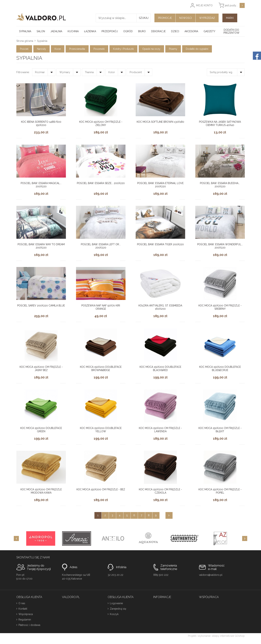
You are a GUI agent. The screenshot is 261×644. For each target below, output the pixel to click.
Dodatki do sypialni (197, 49)
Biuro (142, 31)
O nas (22, 603)
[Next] (245, 538)
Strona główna (25, 41)
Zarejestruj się (118, 609)
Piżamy (173, 49)
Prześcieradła (77, 49)
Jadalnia (56, 31)
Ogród (128, 31)
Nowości (186, 18)
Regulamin (25, 620)
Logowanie (116, 603)
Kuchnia (73, 31)
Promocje (165, 18)
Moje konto (204, 5)
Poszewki (99, 49)
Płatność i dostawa (29, 625)
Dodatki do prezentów (231, 31)
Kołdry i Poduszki (123, 49)
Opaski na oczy (151, 49)
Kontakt (23, 609)
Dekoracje (158, 31)
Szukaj (144, 18)
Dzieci (175, 31)
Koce (58, 49)
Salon (41, 31)
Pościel (24, 49)
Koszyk (114, 614)
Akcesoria (191, 31)
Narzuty (42, 49)
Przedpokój (110, 31)
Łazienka (90, 31)
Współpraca (26, 614)
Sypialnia (25, 31)
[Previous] (16, 538)
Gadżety (209, 31)
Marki (230, 18)
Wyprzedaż (207, 18)
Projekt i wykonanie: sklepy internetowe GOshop (216, 636)
